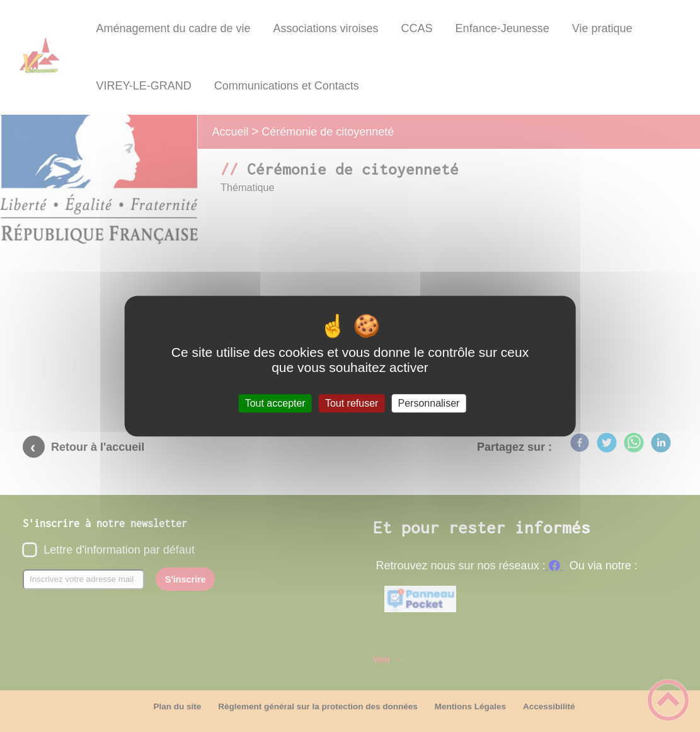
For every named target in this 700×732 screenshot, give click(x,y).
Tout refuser (352, 403)
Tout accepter (275, 403)
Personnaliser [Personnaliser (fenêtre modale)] (429, 403)
